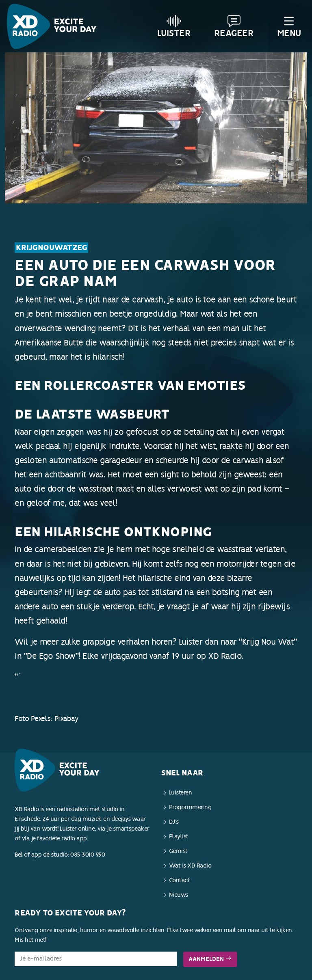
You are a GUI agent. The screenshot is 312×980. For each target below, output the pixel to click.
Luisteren (181, 793)
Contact (180, 880)
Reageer (234, 26)
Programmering (190, 807)
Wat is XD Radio (190, 866)
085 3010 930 (88, 855)
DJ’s (174, 822)
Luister (174, 26)
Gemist (178, 851)
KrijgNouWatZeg (51, 248)
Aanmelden (210, 959)
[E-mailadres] (96, 959)
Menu (289, 26)
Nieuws (179, 895)
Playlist (179, 836)
